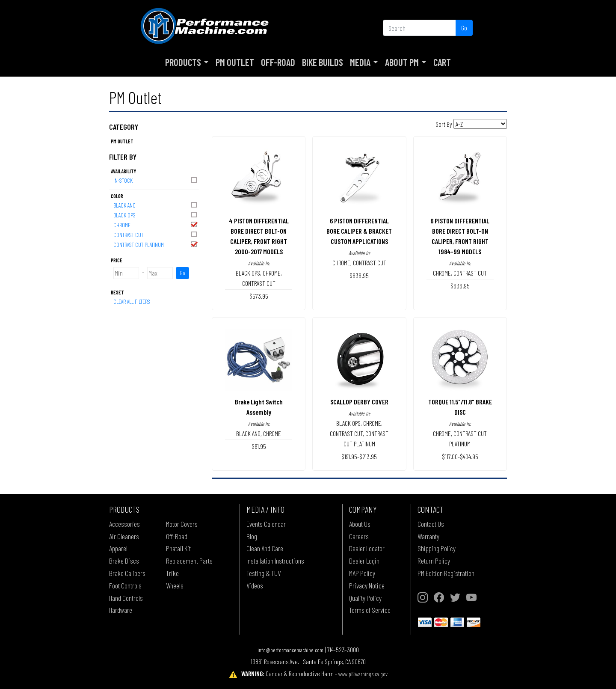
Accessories (124, 524)
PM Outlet (235, 62)
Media (360, 62)
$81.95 (259, 446)
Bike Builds (323, 62)
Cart (442, 62)
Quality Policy (365, 598)
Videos (255, 585)
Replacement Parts (189, 561)
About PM (402, 62)
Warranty (428, 536)
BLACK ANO (156, 205)
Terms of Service (370, 610)
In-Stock (156, 180)
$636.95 (359, 275)
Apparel (118, 548)
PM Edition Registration (446, 573)
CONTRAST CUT (156, 234)
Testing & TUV (264, 573)
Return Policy (434, 561)
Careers (359, 536)
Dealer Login (364, 561)
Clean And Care (265, 548)
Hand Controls (126, 598)
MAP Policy (362, 573)
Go (464, 28)
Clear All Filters (132, 301)
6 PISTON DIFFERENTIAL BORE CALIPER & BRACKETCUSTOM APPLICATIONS (359, 231)
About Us (360, 524)
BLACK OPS (156, 215)
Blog (252, 536)
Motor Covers (182, 524)
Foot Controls (125, 585)
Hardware (121, 610)
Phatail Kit (178, 548)
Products (183, 62)
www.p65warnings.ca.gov (363, 674)
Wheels (175, 585)
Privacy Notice (367, 585)
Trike (172, 573)
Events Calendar (266, 524)
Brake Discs (124, 561)
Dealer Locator (367, 548)
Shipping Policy (437, 548)
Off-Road (278, 62)
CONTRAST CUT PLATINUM (156, 244)
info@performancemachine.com (290, 650)
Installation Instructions (275, 561)
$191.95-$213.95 (359, 456)
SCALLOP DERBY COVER (359, 402)
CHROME (156, 224)
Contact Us (431, 524)
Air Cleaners (124, 536)
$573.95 (259, 296)
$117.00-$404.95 (460, 456)
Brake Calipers (127, 573)
